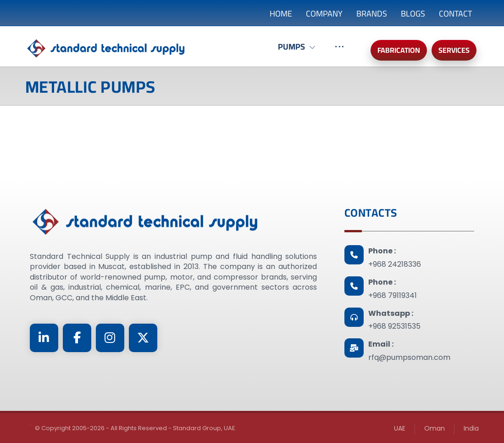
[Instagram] (110, 338)
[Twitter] (143, 338)
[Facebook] (77, 338)
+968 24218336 (395, 264)
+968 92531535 (394, 326)
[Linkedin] (44, 338)
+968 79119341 (393, 295)
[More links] (339, 51)
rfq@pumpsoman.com (409, 357)
